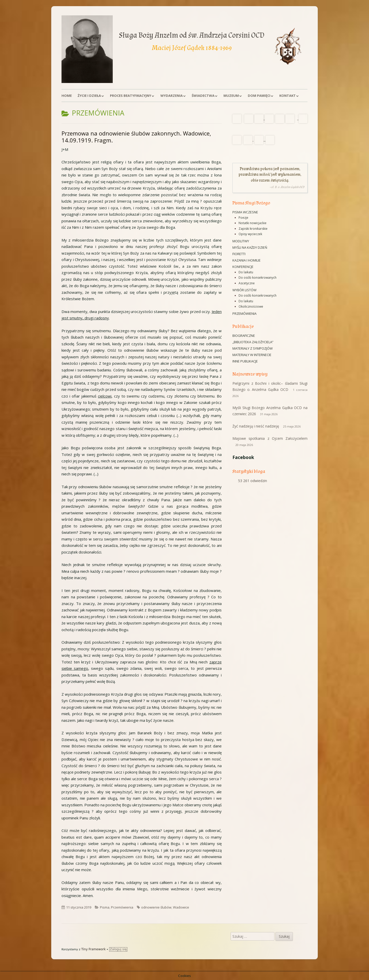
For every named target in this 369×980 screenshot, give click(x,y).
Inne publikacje (245, 361)
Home (67, 96)
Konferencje (243, 267)
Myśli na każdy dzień (250, 247)
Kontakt (288, 96)
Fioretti (239, 254)
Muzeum (231, 96)
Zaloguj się (118, 949)
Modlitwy (241, 241)
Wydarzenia (172, 96)
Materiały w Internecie (252, 355)
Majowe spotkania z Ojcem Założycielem (270, 438)
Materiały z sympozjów (253, 348)
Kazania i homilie (247, 260)
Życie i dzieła (89, 96)
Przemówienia (122, 907)
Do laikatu (246, 272)
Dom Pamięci (259, 96)
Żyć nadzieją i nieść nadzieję (256, 426)
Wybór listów (244, 290)
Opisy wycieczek (250, 234)
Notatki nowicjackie (253, 223)
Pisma (105, 907)
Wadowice (181, 907)
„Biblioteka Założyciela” (253, 342)
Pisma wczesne (245, 212)
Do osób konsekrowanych (258, 278)
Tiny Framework (93, 949)
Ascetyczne (247, 283)
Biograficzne (244, 336)
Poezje (243, 218)
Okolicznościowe (251, 306)
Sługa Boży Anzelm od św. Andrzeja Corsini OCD (192, 35)
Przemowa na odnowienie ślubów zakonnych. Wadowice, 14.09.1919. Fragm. (136, 137)
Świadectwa (203, 96)
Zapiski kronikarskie (253, 229)
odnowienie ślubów (156, 907)
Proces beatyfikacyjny (131, 96)
